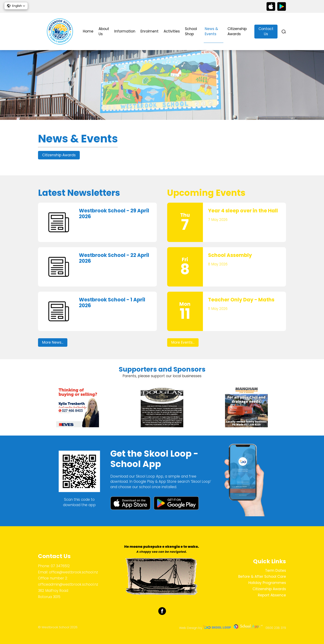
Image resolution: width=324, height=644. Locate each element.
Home (88, 31)
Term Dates (276, 571)
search (284, 32)
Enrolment (149, 31)
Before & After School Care (262, 577)
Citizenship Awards (237, 31)
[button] (16, 6)
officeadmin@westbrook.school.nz (68, 584)
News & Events (211, 31)
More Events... (183, 342)
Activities (172, 31)
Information (125, 31)
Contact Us (266, 31)
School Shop (191, 31)
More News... (53, 342)
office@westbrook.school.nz (73, 572)
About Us (104, 31)
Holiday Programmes (267, 583)
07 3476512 (60, 566)
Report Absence (272, 595)
